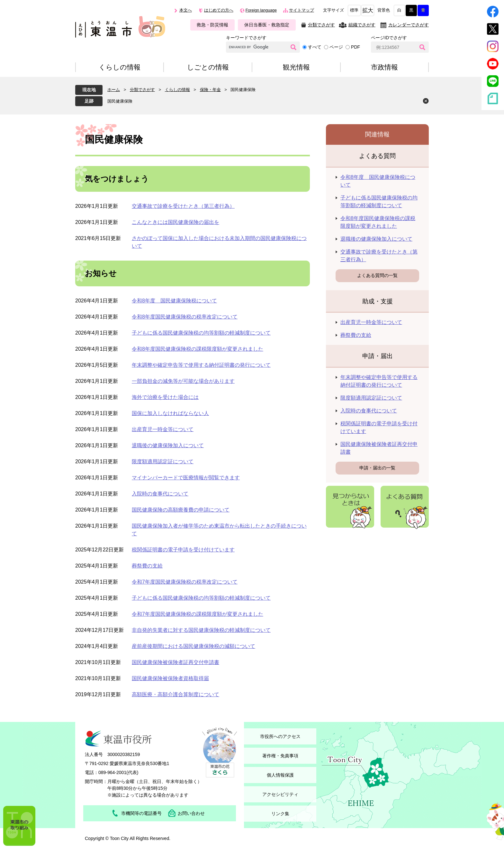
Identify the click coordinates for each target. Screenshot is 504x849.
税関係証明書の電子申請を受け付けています (183, 550)
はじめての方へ (219, 10)
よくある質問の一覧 (377, 275)
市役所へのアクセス (280, 736)
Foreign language (261, 10)
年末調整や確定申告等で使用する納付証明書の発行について (201, 365)
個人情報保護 (280, 775)
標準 (354, 10)
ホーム (114, 90)
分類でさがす (321, 25)
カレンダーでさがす (409, 25)
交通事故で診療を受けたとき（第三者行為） (183, 206)
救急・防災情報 (212, 25)
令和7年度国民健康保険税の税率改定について (185, 582)
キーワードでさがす (246, 38)
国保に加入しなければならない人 (170, 413)
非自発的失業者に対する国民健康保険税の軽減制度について (201, 630)
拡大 (368, 10)
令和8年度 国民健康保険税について (174, 301)
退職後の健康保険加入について (168, 445)
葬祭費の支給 (147, 566)
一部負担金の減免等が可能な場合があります (183, 381)
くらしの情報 (177, 90)
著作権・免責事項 (280, 756)
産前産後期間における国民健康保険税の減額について (194, 646)
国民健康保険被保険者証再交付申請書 (175, 662)
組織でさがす (362, 25)
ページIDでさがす (389, 38)
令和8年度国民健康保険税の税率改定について (185, 317)
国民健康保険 (120, 101)
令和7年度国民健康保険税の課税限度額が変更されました (198, 614)
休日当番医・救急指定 (267, 25)
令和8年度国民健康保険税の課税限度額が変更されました (198, 349)
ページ (336, 47)
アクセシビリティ (280, 794)
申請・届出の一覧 (377, 468)
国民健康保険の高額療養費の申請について (181, 510)
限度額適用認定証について (163, 461)
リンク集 (280, 814)
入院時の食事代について (160, 494)
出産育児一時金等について (163, 429)
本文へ (186, 10)
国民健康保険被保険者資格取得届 (170, 678)
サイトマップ (301, 10)
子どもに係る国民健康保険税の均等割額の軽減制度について (201, 333)
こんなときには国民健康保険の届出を (175, 222)
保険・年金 (210, 90)
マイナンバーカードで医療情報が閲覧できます (186, 478)
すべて (315, 47)
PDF (355, 47)
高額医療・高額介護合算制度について (175, 694)
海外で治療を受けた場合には (165, 397)
